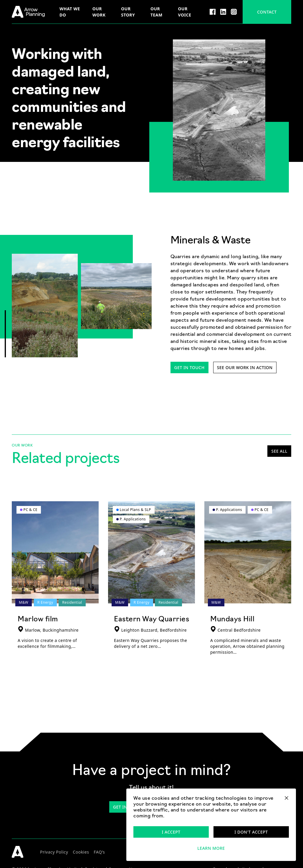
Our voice (185, 12)
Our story (128, 12)
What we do (70, 12)
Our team (157, 12)
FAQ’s (99, 852)
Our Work (99, 12)
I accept (171, 832)
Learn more (211, 848)
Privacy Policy (54, 852)
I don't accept (251, 832)
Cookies (81, 852)
